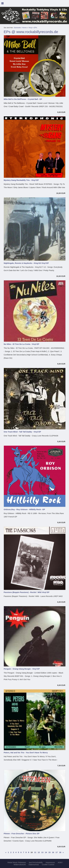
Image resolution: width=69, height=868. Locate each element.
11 (35, 852)
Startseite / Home (20, 28)
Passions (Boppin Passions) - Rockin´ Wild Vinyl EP (27, 592)
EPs (35, 28)
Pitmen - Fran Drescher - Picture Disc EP (22, 834)
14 (46, 852)
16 (53, 852)
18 (60, 852)
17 (57, 852)
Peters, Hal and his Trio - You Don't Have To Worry (26, 753)
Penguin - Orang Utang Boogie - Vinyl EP (22, 669)
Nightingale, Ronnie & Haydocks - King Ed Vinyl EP (26, 263)
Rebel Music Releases (17, 862)
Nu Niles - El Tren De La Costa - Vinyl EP (21, 344)
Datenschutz (34, 864)
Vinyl (30, 28)
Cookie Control (48, 864)
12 (39, 852)
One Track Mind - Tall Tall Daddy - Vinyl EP (22, 432)
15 (49, 852)
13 (42, 852)
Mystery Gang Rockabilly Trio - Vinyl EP (21, 180)
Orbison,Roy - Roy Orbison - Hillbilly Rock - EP (24, 509)
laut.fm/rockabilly (36, 862)
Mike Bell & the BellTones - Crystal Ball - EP (23, 99)
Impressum (50, 862)
